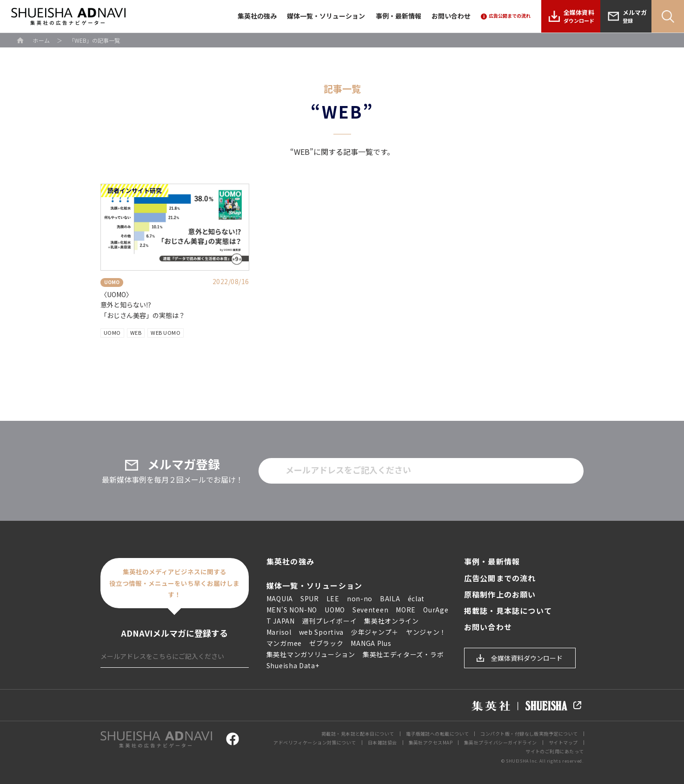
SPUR (310, 598)
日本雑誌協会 (382, 742)
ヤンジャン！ (426, 632)
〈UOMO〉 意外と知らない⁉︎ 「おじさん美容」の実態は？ (143, 305)
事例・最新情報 (398, 16)
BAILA (390, 598)
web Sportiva (321, 632)
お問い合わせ (451, 16)
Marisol (279, 632)
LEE (333, 598)
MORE (406, 610)
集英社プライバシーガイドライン (501, 742)
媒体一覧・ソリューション (326, 16)
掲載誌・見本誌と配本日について (358, 734)
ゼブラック (326, 643)
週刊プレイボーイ (330, 621)
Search (668, 16)
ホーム (41, 40)
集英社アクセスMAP (431, 742)
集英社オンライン (392, 621)
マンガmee (284, 643)
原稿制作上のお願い (500, 595)
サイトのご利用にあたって (555, 751)
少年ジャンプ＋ (375, 632)
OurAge (436, 610)
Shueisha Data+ (293, 665)
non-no (360, 598)
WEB (136, 332)
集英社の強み (257, 16)
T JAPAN (281, 621)
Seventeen (370, 610)
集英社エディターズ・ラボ (403, 654)
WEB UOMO (166, 332)
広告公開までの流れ (500, 578)
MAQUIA (280, 598)
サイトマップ (563, 742)
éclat (416, 598)
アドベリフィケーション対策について (315, 742)
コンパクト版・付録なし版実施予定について (529, 734)
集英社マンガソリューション (311, 654)
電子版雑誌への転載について (438, 734)
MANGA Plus (371, 643)
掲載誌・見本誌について (508, 611)
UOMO (112, 332)
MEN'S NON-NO (292, 610)
